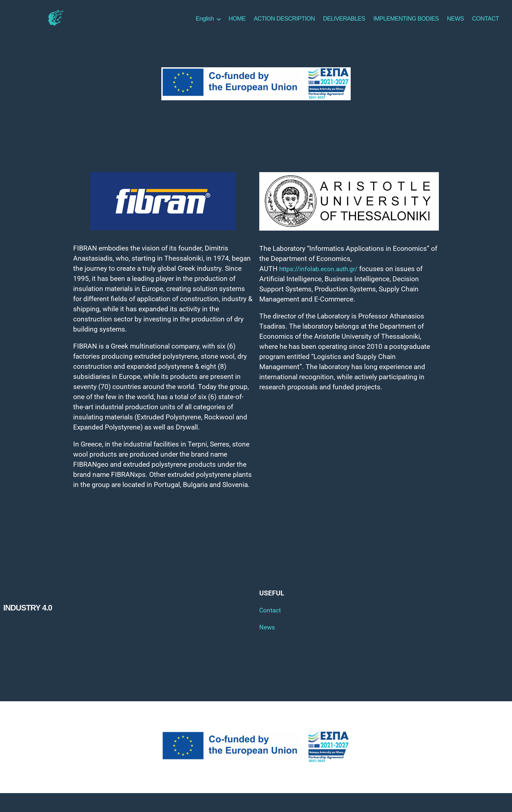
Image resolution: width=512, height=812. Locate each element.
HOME (237, 22)
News (268, 633)
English (205, 22)
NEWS (456, 22)
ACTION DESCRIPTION (284, 22)
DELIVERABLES (344, 22)
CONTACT (486, 22)
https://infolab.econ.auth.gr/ (323, 274)
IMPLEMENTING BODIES (406, 22)
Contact (271, 616)
